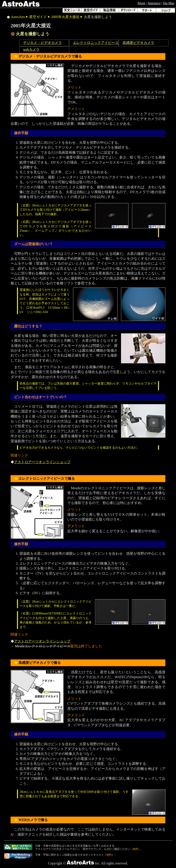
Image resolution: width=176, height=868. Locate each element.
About (141, 3)
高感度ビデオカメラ (138, 43)
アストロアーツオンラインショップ (42, 462)
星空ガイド (38, 17)
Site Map (169, 3)
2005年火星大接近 (65, 17)
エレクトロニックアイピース (96, 43)
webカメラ (31, 49)
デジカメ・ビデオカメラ (42, 43)
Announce (154, 3)
